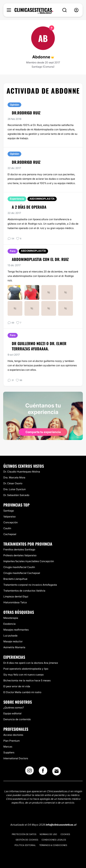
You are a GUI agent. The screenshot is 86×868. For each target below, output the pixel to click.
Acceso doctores (13, 735)
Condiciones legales (54, 840)
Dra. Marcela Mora (14, 477)
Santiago (9, 511)
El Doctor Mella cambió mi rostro (22, 692)
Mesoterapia (11, 618)
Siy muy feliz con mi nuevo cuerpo (24, 675)
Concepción (11, 522)
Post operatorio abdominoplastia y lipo (26, 669)
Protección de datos (24, 834)
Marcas (8, 747)
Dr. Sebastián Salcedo (16, 495)
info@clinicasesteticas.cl (61, 825)
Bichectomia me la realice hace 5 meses (27, 680)
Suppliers (9, 752)
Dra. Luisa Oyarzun (15, 489)
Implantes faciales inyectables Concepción (29, 561)
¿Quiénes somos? (14, 708)
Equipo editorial (12, 713)
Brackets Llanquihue (15, 579)
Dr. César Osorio (13, 483)
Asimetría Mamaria (14, 647)
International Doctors (16, 758)
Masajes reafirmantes (16, 630)
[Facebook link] (43, 772)
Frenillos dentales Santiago (19, 549)
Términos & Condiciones (53, 845)
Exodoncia (9, 624)
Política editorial (25, 845)
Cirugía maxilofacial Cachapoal (22, 573)
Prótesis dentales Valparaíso (20, 555)
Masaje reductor (13, 641)
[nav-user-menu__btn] (76, 10)
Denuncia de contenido (17, 719)
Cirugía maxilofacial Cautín (19, 567)
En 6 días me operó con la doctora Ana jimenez (31, 663)
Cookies (65, 834)
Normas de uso (48, 834)
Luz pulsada (10, 636)
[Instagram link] (30, 772)
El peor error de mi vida (17, 686)
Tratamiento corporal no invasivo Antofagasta (30, 585)
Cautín (7, 528)
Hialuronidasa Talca (15, 602)
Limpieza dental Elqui (16, 596)
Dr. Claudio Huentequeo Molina (22, 472)
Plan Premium (11, 741)
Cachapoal (10, 534)
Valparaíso (9, 516)
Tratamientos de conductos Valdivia (24, 591)
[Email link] (56, 771)
